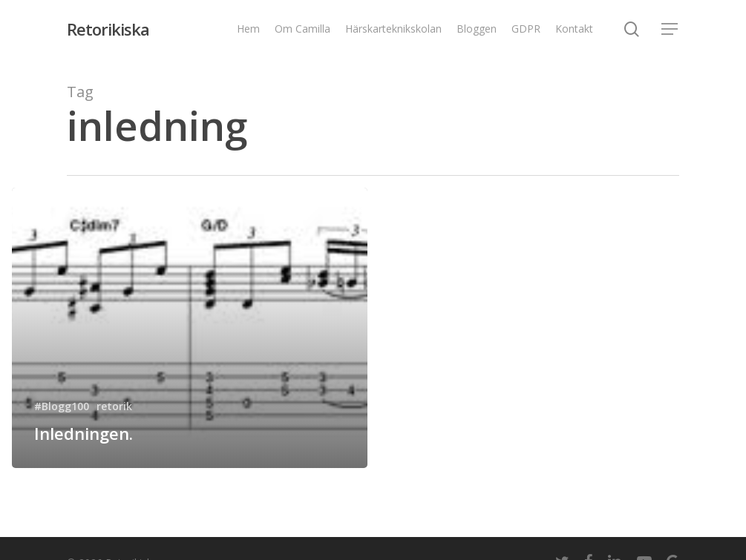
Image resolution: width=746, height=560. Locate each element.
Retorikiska (108, 29)
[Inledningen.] (190, 328)
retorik (114, 406)
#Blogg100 (62, 406)
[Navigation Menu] (670, 29)
